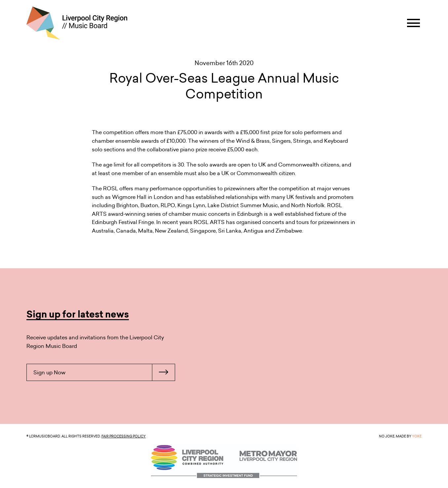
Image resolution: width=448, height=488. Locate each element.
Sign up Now (104, 372)
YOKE (417, 436)
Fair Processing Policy (124, 436)
